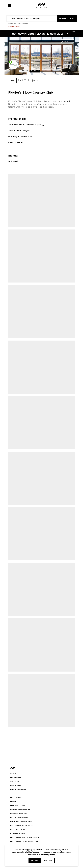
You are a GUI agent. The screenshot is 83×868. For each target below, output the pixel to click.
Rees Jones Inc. (16, 142)
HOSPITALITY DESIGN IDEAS (21, 822)
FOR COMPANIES (17, 777)
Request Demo (14, 26)
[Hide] (73, 31)
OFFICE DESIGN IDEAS (19, 818)
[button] (10, 5)
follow (25, 71)
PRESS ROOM (16, 798)
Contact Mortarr (18, 789)
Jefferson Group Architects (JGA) (26, 125)
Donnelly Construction (20, 137)
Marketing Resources (20, 810)
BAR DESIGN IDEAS (18, 834)
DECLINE (48, 861)
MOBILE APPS (16, 785)
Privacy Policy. (49, 855)
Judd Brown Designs (19, 131)
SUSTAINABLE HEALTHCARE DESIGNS (25, 838)
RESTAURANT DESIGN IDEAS (21, 826)
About (13, 773)
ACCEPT (35, 861)
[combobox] (67, 19)
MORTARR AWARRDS (19, 814)
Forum (13, 802)
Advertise (15, 781)
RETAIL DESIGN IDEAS (19, 830)
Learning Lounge (18, 806)
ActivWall (13, 161)
